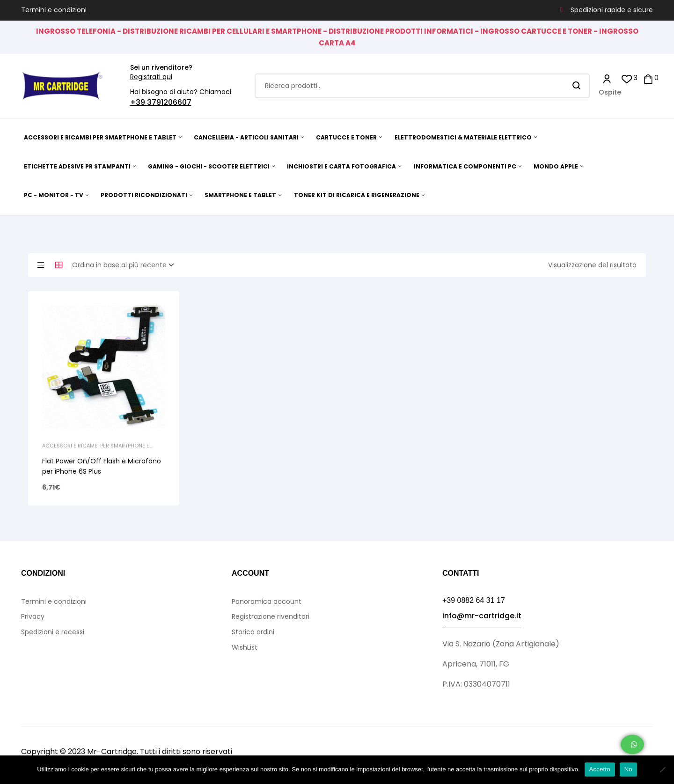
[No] (662, 769)
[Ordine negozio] (126, 265)
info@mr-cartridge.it (482, 616)
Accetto (600, 769)
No (628, 769)
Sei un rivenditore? (161, 67)
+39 (139, 102)
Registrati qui (151, 77)
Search (577, 86)
